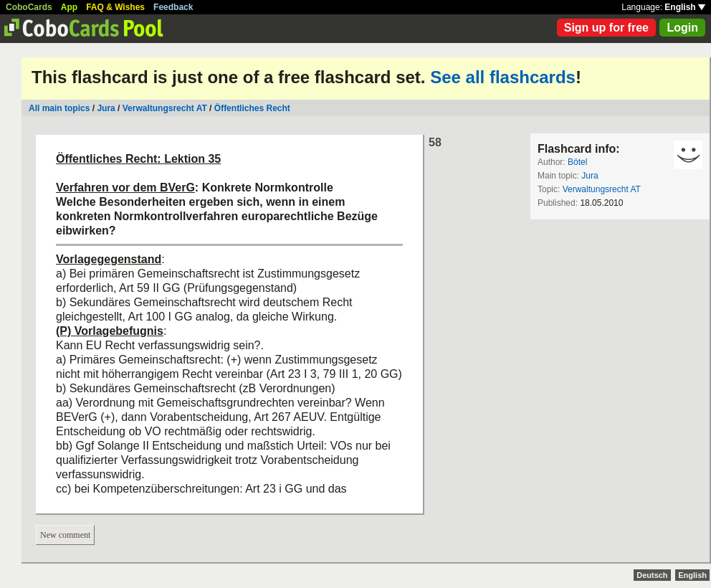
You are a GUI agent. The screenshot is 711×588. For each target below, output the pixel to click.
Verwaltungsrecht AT (165, 108)
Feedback (173, 7)
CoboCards (29, 7)
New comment (65, 535)
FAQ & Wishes (115, 7)
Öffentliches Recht (252, 108)
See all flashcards (503, 77)
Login (682, 28)
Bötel (577, 162)
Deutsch (652, 575)
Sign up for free (606, 28)
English (685, 7)
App (69, 7)
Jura (106, 108)
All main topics (59, 108)
